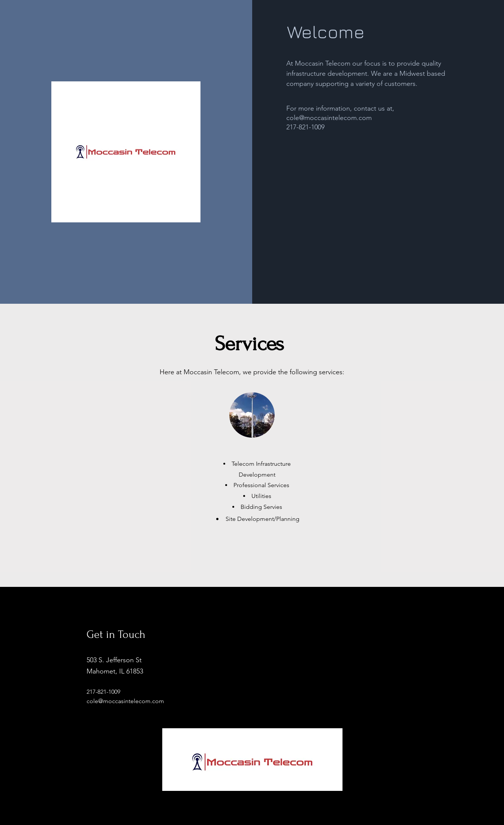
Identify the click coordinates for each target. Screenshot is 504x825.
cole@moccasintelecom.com (329, 118)
